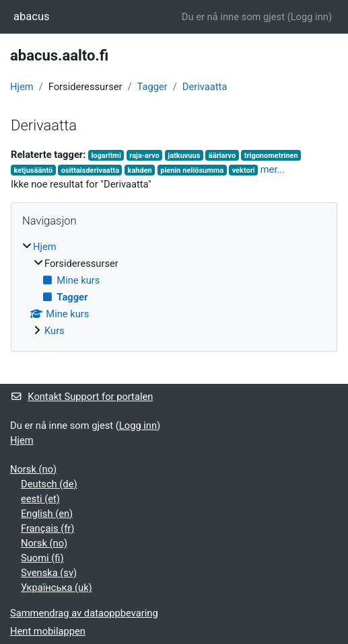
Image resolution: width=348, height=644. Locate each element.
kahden (140, 170)
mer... (273, 169)
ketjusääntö (33, 170)
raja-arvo (144, 156)
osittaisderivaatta (90, 170)
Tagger (152, 87)
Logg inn (310, 17)
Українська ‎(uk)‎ (57, 588)
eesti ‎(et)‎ (40, 499)
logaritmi (106, 156)
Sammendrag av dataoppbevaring (84, 613)
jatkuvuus (184, 156)
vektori (244, 170)
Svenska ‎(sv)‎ (49, 573)
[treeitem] (174, 289)
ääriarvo (222, 156)
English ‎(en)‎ (47, 514)
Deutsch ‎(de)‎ (49, 484)
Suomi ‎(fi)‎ (42, 558)
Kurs (55, 331)
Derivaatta (205, 87)
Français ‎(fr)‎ (47, 528)
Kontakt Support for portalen (81, 397)
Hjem (22, 87)
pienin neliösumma (192, 170)
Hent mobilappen (48, 631)
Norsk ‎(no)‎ (33, 469)
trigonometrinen (271, 156)
